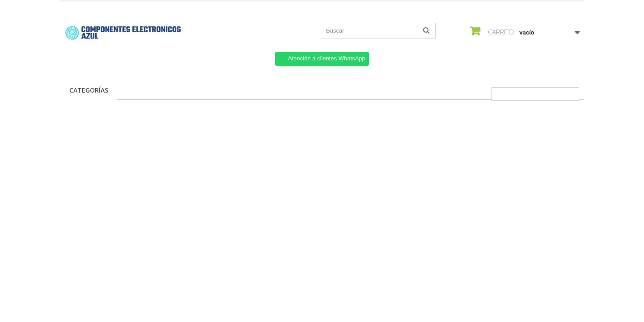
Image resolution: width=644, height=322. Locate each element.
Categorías (89, 90)
